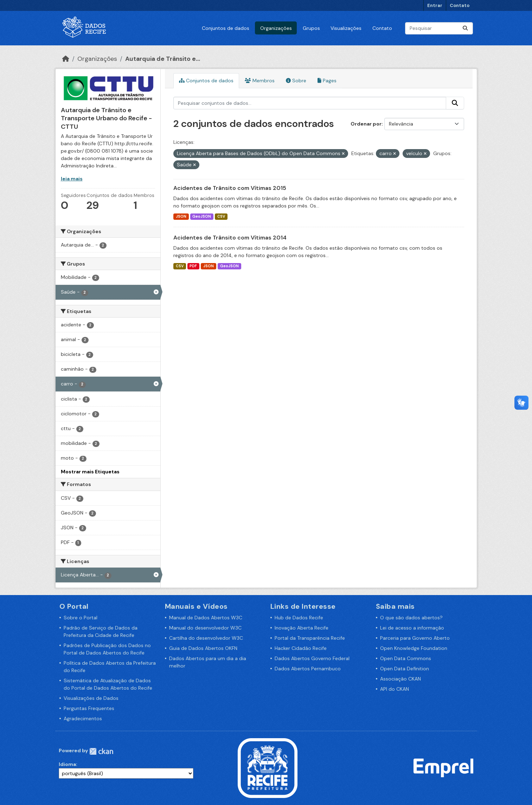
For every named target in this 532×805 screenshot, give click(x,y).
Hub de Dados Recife (299, 618)
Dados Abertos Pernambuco (308, 669)
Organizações (276, 28)
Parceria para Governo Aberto (415, 638)
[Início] (66, 59)
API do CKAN (395, 689)
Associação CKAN (400, 679)
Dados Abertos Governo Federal (312, 658)
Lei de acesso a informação (412, 628)
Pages (327, 81)
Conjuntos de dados (226, 28)
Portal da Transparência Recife (310, 638)
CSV (221, 216)
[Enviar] (465, 28)
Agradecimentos (83, 718)
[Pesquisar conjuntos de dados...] (439, 28)
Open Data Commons (406, 658)
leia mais (72, 179)
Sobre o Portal (81, 618)
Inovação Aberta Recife (302, 628)
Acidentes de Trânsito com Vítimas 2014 (230, 238)
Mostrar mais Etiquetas (90, 472)
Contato (460, 5)
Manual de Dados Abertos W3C (206, 618)
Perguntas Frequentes (89, 708)
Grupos (311, 28)
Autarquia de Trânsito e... (163, 59)
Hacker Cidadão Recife (301, 648)
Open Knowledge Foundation (414, 648)
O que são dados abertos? (411, 618)
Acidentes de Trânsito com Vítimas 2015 (230, 188)
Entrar (435, 5)
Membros (260, 81)
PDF (193, 266)
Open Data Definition (405, 669)
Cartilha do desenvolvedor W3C (206, 638)
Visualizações (346, 28)
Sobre (296, 81)
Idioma (67, 764)
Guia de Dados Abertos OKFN (203, 648)
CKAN (101, 751)
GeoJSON (202, 216)
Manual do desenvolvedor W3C (205, 628)
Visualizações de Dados (91, 698)
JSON (181, 216)
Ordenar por (366, 124)
